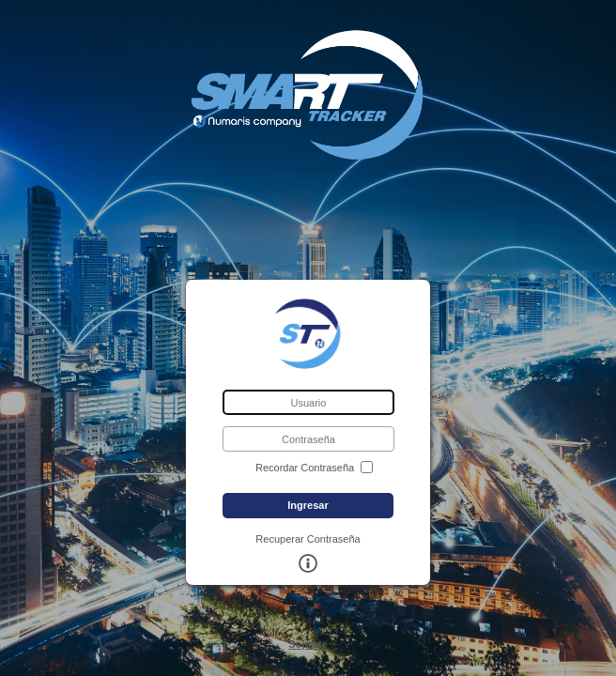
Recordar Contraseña (305, 468)
